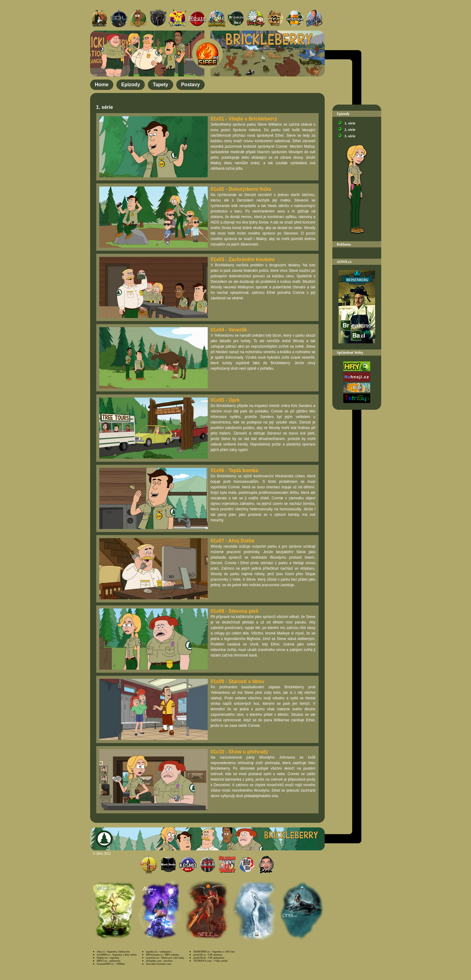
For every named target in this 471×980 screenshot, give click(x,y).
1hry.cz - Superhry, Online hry (113, 952)
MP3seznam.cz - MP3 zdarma (162, 955)
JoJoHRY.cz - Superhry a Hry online (117, 955)
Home (102, 85)
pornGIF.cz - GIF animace (208, 955)
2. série (350, 130)
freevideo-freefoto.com (159, 964)
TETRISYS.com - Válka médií (210, 961)
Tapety (160, 85)
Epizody (131, 85)
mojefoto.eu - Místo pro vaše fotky (165, 958)
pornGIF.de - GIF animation (209, 958)
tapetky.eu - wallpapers (159, 952)
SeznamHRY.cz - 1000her (111, 964)
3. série (350, 136)
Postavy (190, 85)
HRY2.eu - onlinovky (109, 961)
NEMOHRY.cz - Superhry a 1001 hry (214, 952)
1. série (350, 123)
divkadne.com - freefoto (159, 961)
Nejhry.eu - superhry (108, 958)
